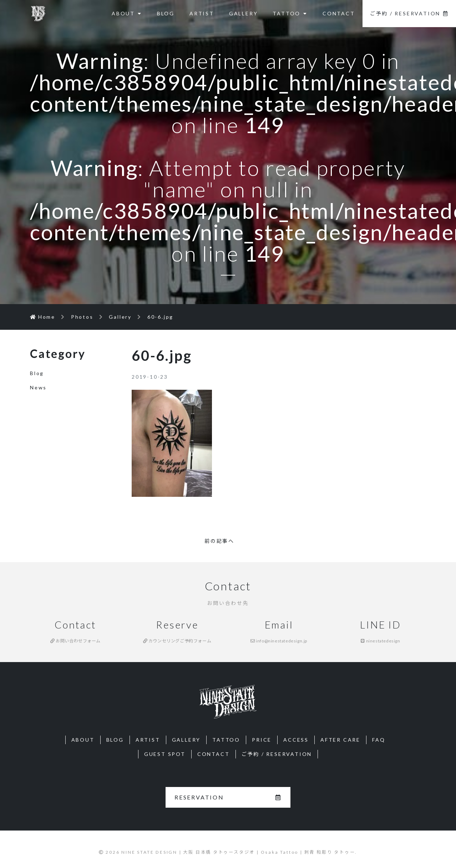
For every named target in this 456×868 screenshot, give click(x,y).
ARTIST (202, 13)
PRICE (262, 740)
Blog (37, 373)
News (38, 387)
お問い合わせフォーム (75, 641)
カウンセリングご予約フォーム (177, 641)
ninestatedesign (380, 641)
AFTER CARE (340, 740)
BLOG (166, 13)
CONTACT (339, 13)
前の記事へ (219, 541)
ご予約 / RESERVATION (409, 13)
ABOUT (127, 13)
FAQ (379, 740)
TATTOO (290, 13)
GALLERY (244, 13)
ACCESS (296, 740)
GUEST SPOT (165, 754)
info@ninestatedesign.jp (279, 641)
